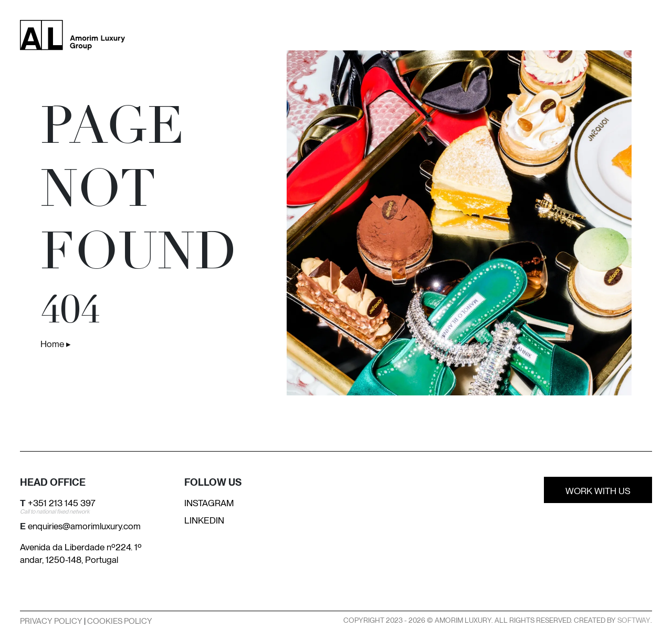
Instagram (209, 503)
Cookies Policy (120, 621)
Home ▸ (56, 344)
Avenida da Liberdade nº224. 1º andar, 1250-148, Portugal (81, 553)
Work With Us (598, 491)
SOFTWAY (634, 620)
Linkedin (204, 520)
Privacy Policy (51, 621)
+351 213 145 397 (62, 503)
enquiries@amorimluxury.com (84, 526)
